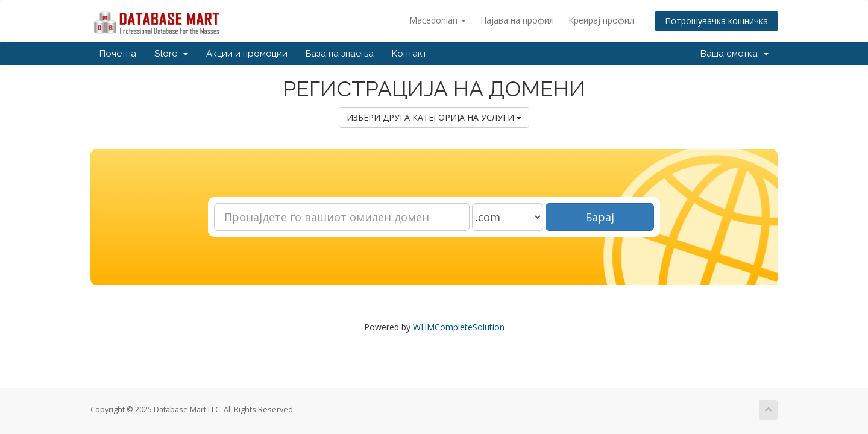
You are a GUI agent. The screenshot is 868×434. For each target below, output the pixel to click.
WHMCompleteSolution (459, 327)
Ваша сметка (734, 54)
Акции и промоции (247, 54)
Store (171, 54)
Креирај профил (601, 20)
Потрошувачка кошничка (716, 21)
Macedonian (438, 20)
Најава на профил (517, 20)
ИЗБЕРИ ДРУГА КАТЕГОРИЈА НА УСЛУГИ (434, 117)
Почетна (118, 54)
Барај (600, 217)
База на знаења (340, 54)
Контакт (409, 54)
